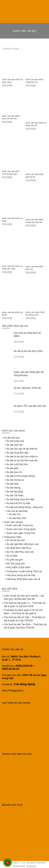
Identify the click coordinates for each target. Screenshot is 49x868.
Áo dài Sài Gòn (12, 438)
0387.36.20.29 (11, 669)
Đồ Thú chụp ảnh (16, 564)
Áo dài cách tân (15, 445)
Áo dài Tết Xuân (15, 495)
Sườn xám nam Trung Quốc (21, 529)
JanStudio (31, 866)
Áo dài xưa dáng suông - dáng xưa (25, 507)
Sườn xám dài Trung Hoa (20, 525)
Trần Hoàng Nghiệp (25, 684)
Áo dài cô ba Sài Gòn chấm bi (22, 457)
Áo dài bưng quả (15, 441)
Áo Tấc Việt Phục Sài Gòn (20, 552)
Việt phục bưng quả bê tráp (21, 575)
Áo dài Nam (13, 484)
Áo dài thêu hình (18, 518)
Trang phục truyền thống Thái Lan (24, 571)
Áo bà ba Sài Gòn (16, 540)
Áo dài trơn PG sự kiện (18, 503)
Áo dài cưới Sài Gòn (17, 464)
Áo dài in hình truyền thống (21, 476)
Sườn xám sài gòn (14, 522)
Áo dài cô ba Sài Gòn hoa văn (22, 460)
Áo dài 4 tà (15, 514)
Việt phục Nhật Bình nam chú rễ (23, 579)
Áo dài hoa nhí (14, 472)
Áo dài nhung (13, 488)
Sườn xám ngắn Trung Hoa (21, 533)
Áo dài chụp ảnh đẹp (17, 453)
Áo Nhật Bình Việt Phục (19, 548)
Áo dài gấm (12, 468)
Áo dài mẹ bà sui (15, 480)
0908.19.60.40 (24, 666)
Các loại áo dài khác (17, 511)
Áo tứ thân (12, 556)
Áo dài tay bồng (15, 492)
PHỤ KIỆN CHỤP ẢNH (18, 567)
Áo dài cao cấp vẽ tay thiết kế (22, 449)
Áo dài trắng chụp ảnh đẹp (20, 499)
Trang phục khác (13, 537)
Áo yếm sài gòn (15, 560)
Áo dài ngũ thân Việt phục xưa (22, 544)
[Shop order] (13, 49)
